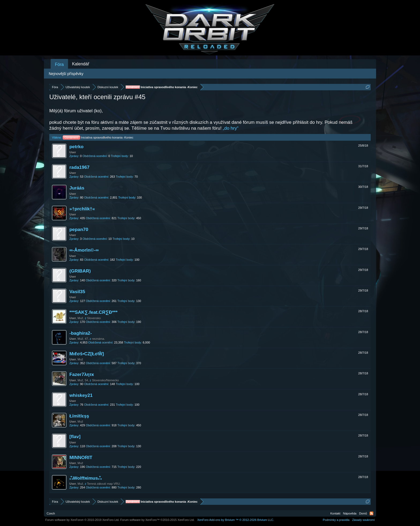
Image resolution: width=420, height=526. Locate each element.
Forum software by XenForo (82, 520)
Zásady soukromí (363, 520)
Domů (363, 513)
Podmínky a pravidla (336, 520)
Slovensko (94, 318)
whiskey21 (81, 395)
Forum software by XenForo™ (157, 520)
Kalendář (81, 64)
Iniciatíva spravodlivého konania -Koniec (98, 137)
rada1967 (79, 167)
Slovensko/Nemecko (105, 380)
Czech (51, 513)
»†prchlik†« (82, 209)
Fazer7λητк (82, 374)
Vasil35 (77, 292)
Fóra (59, 64)
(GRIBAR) (80, 271)
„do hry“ (231, 128)
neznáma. (98, 339)
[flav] (75, 437)
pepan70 (79, 229)
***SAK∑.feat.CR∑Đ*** (93, 312)
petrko (76, 147)
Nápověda (350, 513)
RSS (372, 513)
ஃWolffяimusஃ (85, 478)
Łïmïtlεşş (79, 416)
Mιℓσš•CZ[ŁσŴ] (87, 354)
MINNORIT (81, 457)
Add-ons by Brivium (236, 520)
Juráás (77, 188)
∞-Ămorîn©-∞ (84, 250)
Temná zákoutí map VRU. (104, 484)
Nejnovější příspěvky (66, 74)
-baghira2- (81, 333)
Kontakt (335, 513)
